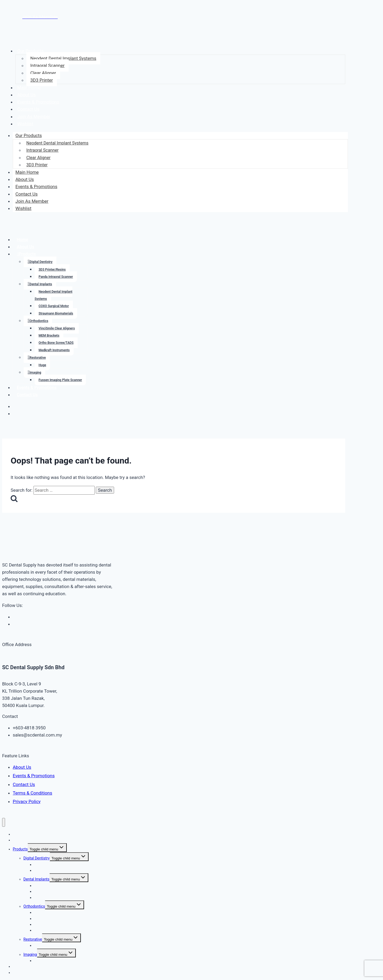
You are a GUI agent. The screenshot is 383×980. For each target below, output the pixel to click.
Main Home (29, 88)
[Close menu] (4, 822)
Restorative (38, 358)
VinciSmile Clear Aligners (57, 328)
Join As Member (34, 117)
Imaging (35, 373)
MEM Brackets (49, 336)
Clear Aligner (43, 73)
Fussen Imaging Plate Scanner (60, 380)
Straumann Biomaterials (56, 313)
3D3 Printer (42, 80)
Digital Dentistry (41, 262)
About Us (26, 95)
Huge (42, 365)
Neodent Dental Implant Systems (63, 58)
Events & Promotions (38, 102)
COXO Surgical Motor (54, 306)
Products (27, 254)
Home (22, 240)
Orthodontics (39, 321)
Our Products (30, 51)
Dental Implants (41, 284)
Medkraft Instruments (54, 350)
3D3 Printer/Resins (52, 270)
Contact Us (28, 109)
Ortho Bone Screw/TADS (56, 343)
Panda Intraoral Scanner (56, 277)
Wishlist (25, 124)
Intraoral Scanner (47, 65)
